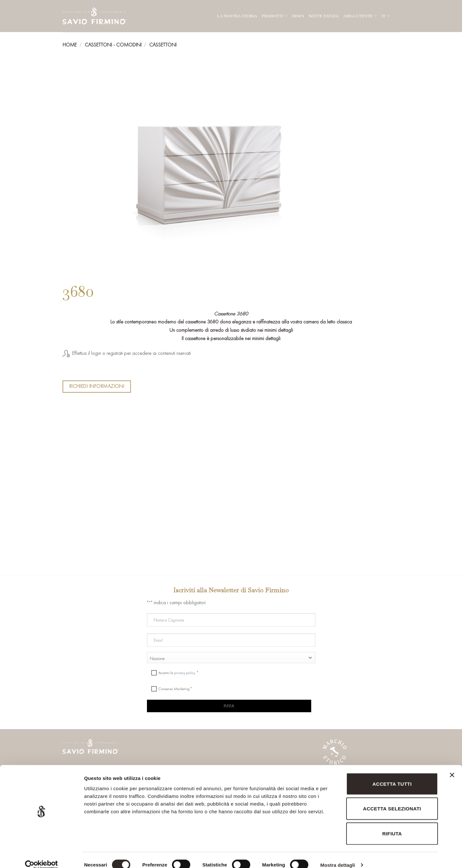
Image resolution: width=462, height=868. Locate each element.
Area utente (360, 16)
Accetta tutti (392, 774)
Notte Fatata (324, 16)
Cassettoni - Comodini (113, 45)
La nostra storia (237, 16)
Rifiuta (392, 824)
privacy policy (185, 673)
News (298, 16)
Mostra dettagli (338, 855)
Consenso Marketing (174, 689)
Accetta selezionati (392, 799)
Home (70, 45)
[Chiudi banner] (452, 769)
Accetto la (177, 673)
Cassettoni (163, 45)
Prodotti (275, 16)
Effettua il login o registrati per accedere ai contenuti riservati (132, 353)
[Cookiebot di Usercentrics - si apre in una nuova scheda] (42, 855)
